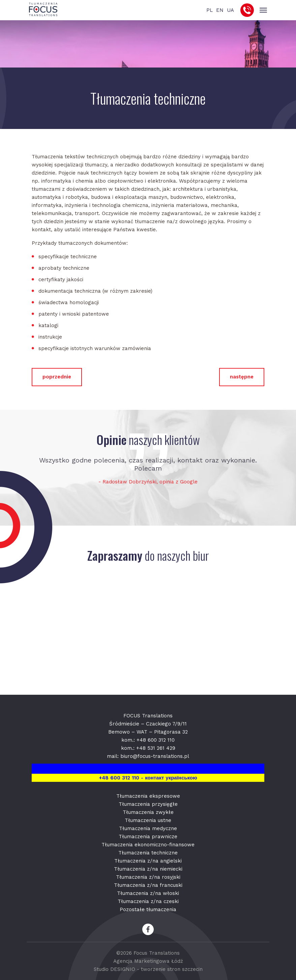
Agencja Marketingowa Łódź (148, 961)
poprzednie (57, 377)
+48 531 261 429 (156, 748)
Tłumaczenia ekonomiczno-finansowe (148, 845)
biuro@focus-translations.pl (155, 756)
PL (210, 10)
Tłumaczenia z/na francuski (148, 885)
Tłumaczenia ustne (148, 820)
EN (220, 10)
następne (242, 377)
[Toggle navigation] (263, 10)
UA (230, 10)
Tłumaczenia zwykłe (148, 812)
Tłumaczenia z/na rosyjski (148, 877)
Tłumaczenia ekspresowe (148, 796)
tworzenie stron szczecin (172, 969)
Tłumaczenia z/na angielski (148, 861)
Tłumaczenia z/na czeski (148, 901)
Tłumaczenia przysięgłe (148, 804)
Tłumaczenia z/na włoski (148, 893)
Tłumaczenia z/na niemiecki (148, 869)
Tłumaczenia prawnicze (148, 837)
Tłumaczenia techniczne (148, 853)
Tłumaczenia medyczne (148, 828)
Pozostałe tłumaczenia (148, 909)
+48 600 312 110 (156, 740)
